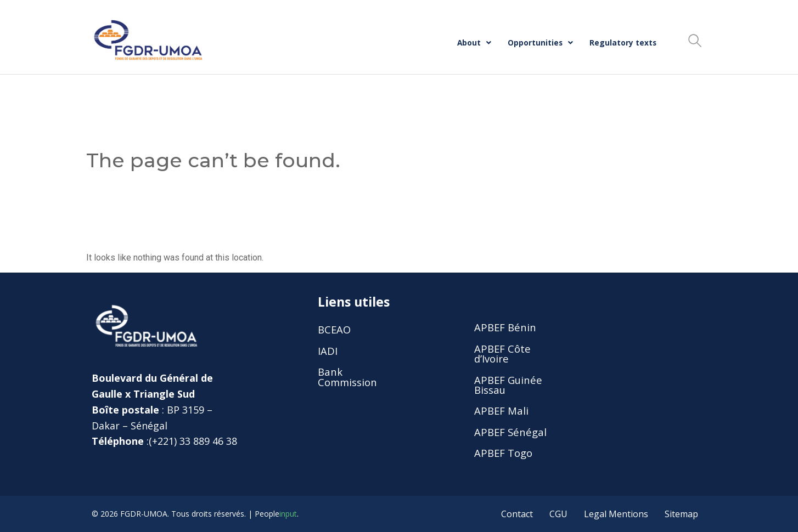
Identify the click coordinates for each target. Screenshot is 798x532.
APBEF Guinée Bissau (508, 385)
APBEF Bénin (505, 327)
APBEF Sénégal (510, 432)
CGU (558, 514)
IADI (328, 351)
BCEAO (334, 329)
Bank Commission (347, 377)
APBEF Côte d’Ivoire (502, 353)
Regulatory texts (623, 43)
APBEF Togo (503, 453)
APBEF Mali (501, 411)
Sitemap (681, 514)
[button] (474, 43)
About (474, 43)
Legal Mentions (616, 514)
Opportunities (540, 43)
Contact (517, 514)
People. (277, 514)
